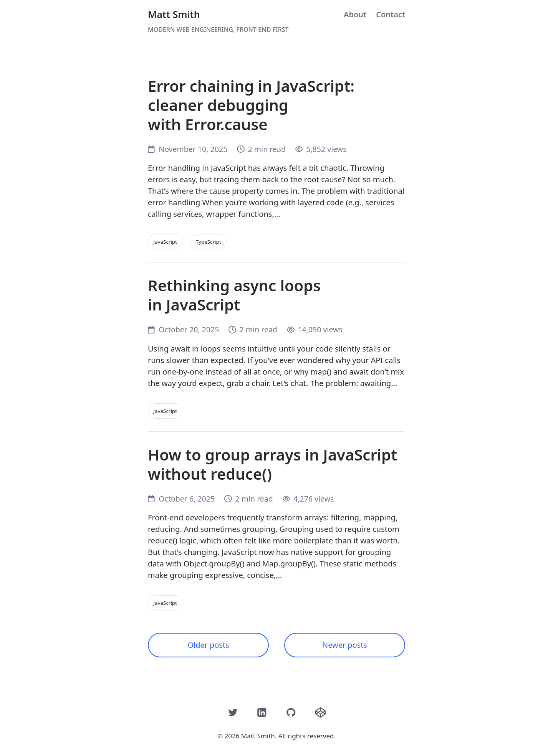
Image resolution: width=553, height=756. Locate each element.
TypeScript (209, 242)
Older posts (208, 645)
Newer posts (345, 645)
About (355, 14)
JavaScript (166, 242)
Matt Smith (174, 14)
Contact (391, 14)
